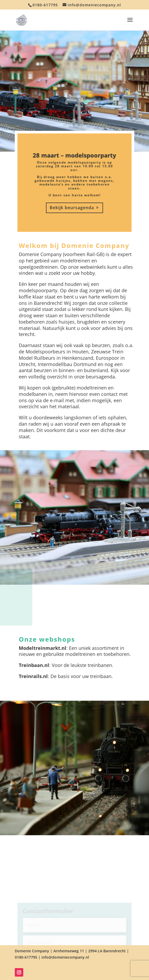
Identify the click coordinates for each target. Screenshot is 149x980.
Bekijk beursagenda (72, 208)
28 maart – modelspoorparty (74, 155)
